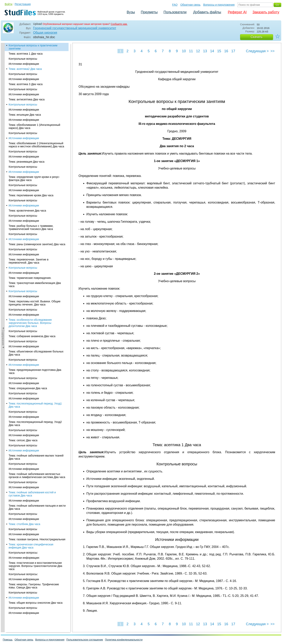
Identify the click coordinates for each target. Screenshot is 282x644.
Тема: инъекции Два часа (25, 115)
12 (198, 51)
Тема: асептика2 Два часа (25, 69)
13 (205, 51)
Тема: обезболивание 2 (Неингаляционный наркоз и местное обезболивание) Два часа (36, 145)
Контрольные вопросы (23, 59)
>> (273, 51)
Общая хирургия (45, 33)
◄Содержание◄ (3, 111)
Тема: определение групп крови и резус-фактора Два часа (34, 178)
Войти (9, 4)
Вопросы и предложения (219, 5)
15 (219, 51)
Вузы (131, 12)
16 (226, 51)
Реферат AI (237, 12)
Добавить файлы (207, 12)
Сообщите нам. (119, 24)
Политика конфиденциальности (124, 640)
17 (233, 51)
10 (184, 51)
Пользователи (175, 12)
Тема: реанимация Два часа (27, 162)
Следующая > (257, 51)
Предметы (149, 12)
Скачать (257, 37)
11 (191, 51)
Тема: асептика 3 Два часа (26, 84)
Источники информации (24, 64)
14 (212, 51)
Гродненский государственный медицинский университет (75, 28)
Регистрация (23, 4)
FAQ (175, 5)
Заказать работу (266, 12)
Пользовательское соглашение (85, 640)
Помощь (8, 640)
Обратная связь (190, 5)
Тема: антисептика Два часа (27, 99)
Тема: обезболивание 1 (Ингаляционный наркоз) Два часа (34, 126)
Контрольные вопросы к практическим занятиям (33, 47)
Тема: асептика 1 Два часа (26, 54)
